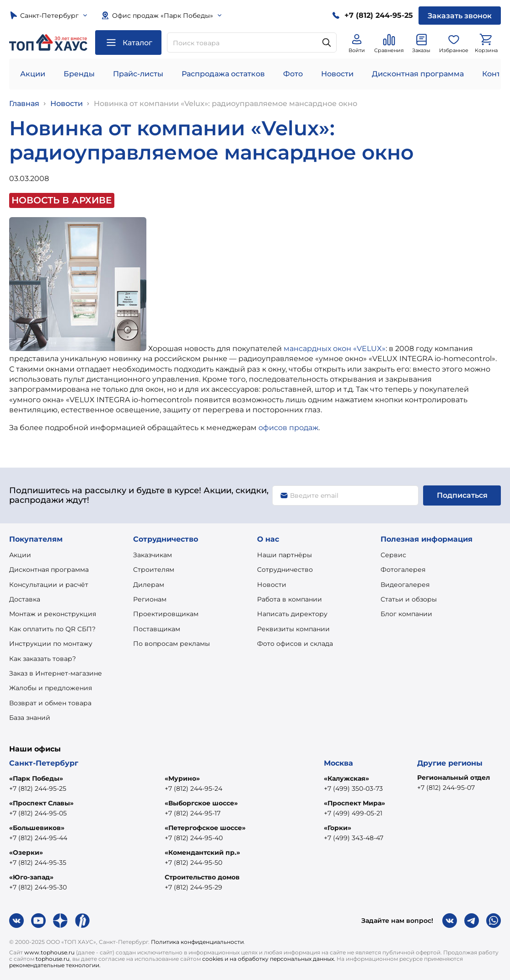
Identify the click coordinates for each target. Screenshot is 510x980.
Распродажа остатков (223, 74)
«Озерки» (26, 852)
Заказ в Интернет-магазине (56, 673)
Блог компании (406, 614)
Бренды (79, 74)
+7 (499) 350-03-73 (353, 788)
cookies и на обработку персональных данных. (269, 959)
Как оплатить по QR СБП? (52, 629)
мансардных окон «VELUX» (335, 349)
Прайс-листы (138, 74)
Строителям (154, 570)
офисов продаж (288, 428)
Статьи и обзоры (409, 599)
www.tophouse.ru (49, 952)
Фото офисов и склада (295, 644)
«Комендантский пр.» (202, 852)
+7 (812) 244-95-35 (38, 863)
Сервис (393, 555)
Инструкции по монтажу (51, 644)
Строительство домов (202, 877)
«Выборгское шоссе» (201, 803)
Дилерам (149, 585)
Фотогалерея (403, 570)
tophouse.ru (53, 959)
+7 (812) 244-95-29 (193, 887)
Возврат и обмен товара (50, 703)
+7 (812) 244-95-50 (193, 863)
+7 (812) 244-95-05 (38, 813)
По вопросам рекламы (172, 644)
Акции (33, 74)
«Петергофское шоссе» (205, 828)
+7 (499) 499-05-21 (353, 813)
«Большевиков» (37, 828)
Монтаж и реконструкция (53, 614)
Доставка (25, 599)
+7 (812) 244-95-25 (38, 788)
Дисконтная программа (418, 74)
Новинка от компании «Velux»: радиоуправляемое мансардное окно (225, 104)
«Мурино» (182, 778)
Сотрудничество (285, 570)
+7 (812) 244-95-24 (193, 788)
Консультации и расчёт (49, 585)
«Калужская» (346, 778)
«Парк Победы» (36, 778)
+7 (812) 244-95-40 (194, 838)
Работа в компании (290, 599)
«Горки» (338, 828)
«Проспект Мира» (354, 803)
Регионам (150, 599)
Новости (337, 74)
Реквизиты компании (293, 629)
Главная (24, 104)
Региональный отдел (454, 778)
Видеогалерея (405, 585)
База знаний (30, 718)
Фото (293, 74)
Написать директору (292, 614)
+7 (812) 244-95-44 (38, 838)
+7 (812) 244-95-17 (193, 813)
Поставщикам (157, 629)
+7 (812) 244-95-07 (446, 788)
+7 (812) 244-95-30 (38, 887)
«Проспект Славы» (41, 803)
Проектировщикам (166, 614)
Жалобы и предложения (51, 688)
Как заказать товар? (43, 659)
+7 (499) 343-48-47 (354, 838)
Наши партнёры (285, 555)
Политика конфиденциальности (197, 942)
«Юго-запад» (31, 877)
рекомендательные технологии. (55, 965)
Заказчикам (153, 555)
